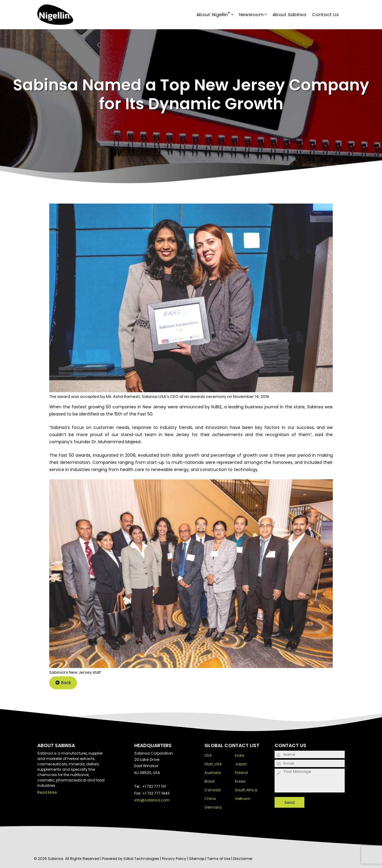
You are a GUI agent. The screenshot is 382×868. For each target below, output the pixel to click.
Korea (240, 781)
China (210, 799)
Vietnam (243, 799)
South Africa (246, 790)
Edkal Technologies (141, 859)
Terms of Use (219, 859)
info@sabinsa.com (152, 800)
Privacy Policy (174, 859)
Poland (241, 773)
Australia (213, 773)
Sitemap (197, 859)
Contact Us (325, 14)
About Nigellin (218, 15)
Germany (213, 807)
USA (208, 755)
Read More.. (48, 792)
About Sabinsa (289, 14)
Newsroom (256, 15)
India (240, 755)
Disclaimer (243, 859)
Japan (241, 764)
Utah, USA (213, 764)
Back (63, 683)
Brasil (210, 781)
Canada (212, 790)
